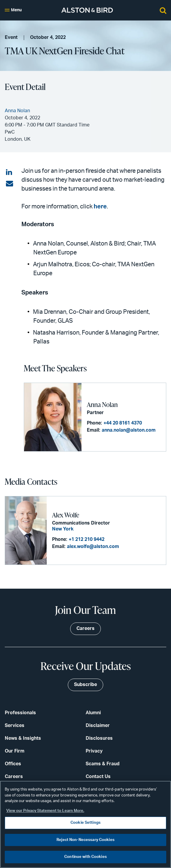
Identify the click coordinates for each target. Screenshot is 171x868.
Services (15, 726)
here (100, 207)
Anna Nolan (102, 404)
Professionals (20, 713)
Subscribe (85, 685)
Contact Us (98, 777)
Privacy (94, 751)
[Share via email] (10, 184)
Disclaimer (98, 726)
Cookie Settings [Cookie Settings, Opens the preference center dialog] (85, 823)
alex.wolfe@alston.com (93, 547)
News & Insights (23, 738)
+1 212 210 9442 (87, 539)
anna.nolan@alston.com (129, 430)
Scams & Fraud (103, 764)
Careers (14, 777)
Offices (13, 764)
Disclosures (99, 738)
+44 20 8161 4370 (123, 423)
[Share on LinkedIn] (10, 172)
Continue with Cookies (85, 857)
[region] (85, 824)
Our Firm (15, 751)
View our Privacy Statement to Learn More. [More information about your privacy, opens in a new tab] (45, 811)
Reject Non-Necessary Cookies (85, 840)
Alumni (93, 713)
